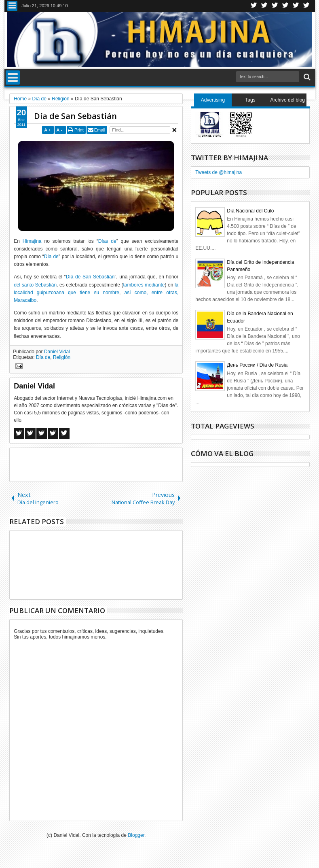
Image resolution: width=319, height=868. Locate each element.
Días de (107, 241)
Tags (250, 100)
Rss (285, 6)
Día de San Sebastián (75, 116)
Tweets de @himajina (219, 172)
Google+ (275, 6)
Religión (62, 357)
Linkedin (296, 6)
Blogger (136, 835)
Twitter (254, 6)
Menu (12, 6)
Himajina (32, 241)
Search (306, 77)
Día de (51, 257)
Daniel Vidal (57, 352)
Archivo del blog (288, 100)
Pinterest (306, 6)
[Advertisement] (104, 464)
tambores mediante (144, 285)
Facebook (264, 6)
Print (79, 130)
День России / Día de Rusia (257, 365)
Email (100, 130)
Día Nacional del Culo (250, 211)
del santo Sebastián (35, 285)
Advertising (213, 100)
